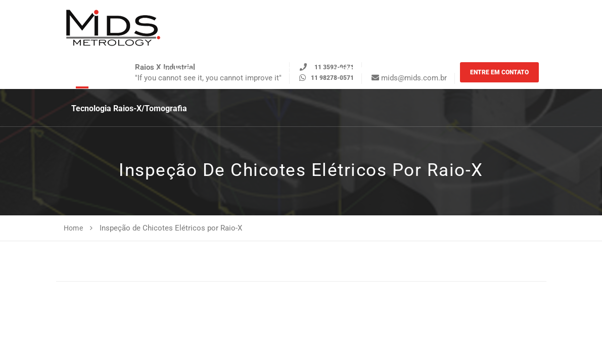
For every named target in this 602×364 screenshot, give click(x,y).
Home (74, 228)
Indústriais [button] (174, 71)
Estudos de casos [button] (288, 71)
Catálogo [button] (224, 71)
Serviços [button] (124, 71)
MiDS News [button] (356, 71)
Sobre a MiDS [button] (418, 71)
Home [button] (82, 71)
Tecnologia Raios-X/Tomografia (129, 108)
